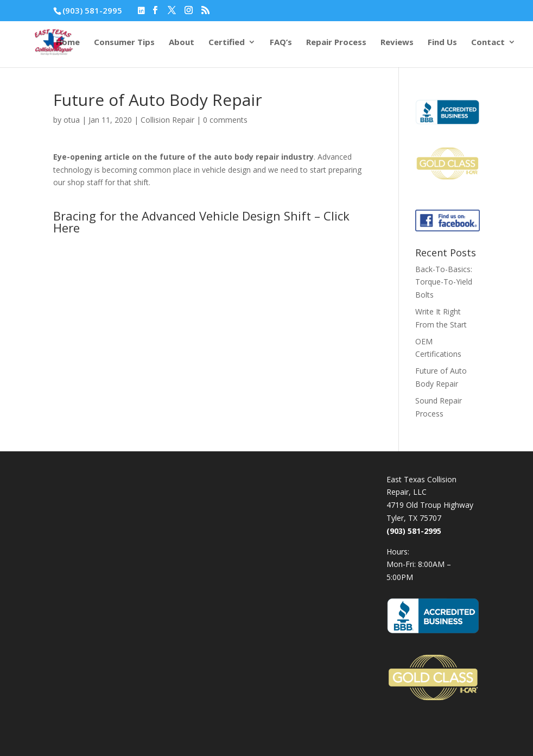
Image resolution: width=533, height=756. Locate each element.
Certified (227, 43)
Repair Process (336, 43)
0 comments (225, 120)
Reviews (397, 43)
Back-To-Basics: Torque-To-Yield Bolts (444, 282)
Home (68, 43)
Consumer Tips (124, 43)
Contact (488, 43)
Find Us (442, 43)
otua (72, 120)
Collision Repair (167, 120)
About (182, 43)
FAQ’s (281, 43)
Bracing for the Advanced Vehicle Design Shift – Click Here (201, 222)
